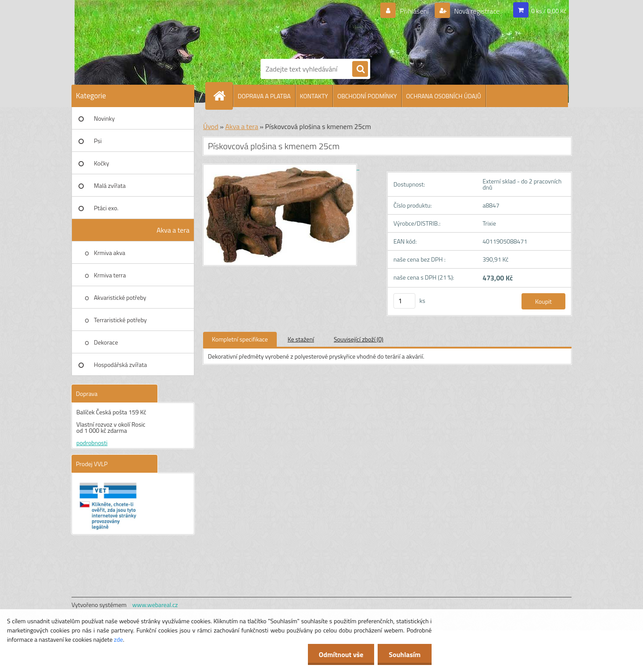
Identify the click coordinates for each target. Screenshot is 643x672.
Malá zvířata (110, 185)
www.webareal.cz (155, 605)
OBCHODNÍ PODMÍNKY (367, 96)
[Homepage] (223, 96)
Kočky (102, 163)
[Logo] (291, 28)
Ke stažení (301, 339)
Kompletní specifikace (240, 339)
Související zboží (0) (359, 339)
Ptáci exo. (106, 208)
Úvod (211, 126)
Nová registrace (476, 11)
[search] (360, 69)
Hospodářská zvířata (120, 365)
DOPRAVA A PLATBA (264, 96)
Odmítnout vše (341, 654)
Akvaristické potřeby (120, 297)
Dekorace (106, 342)
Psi (98, 141)
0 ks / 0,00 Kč (549, 11)
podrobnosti (92, 443)
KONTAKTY (314, 96)
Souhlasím (405, 654)
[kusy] (404, 301)
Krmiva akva (110, 253)
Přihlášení (414, 11)
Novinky (104, 118)
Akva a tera (173, 230)
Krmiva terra (110, 275)
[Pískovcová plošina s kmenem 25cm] (281, 167)
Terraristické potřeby (120, 320)
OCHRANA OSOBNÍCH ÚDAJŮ (444, 96)
